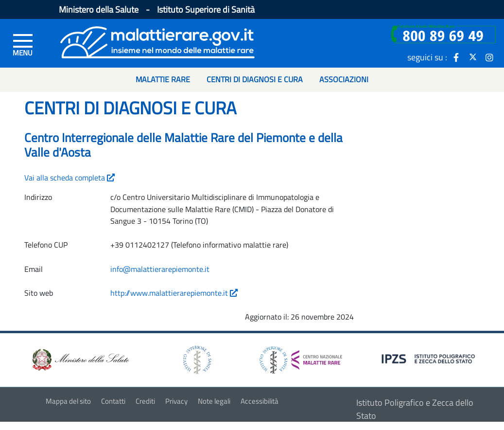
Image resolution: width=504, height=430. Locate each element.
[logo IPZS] (430, 358)
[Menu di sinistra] (23, 44)
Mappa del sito (68, 401)
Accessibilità (260, 401)
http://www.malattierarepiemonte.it (174, 293)
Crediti (145, 401)
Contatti (113, 401)
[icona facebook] (456, 57)
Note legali (214, 401)
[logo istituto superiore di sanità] (196, 359)
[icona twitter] (473, 57)
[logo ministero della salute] (80, 359)
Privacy (176, 401)
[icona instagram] (489, 57)
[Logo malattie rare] (157, 41)
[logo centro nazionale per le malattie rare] (301, 357)
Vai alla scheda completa (70, 178)
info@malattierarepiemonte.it (160, 269)
